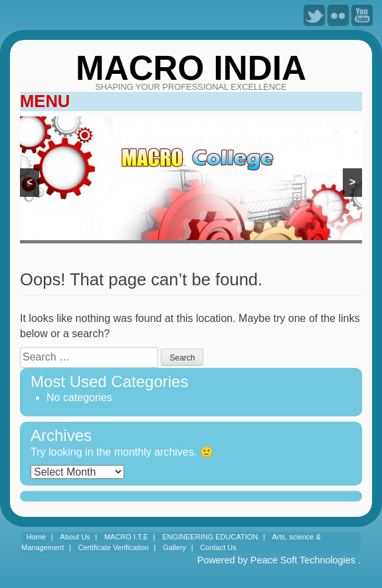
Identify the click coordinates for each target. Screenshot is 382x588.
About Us (75, 537)
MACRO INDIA (191, 68)
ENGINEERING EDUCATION (210, 537)
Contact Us (218, 547)
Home (36, 537)
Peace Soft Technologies (303, 560)
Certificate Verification (114, 547)
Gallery (174, 547)
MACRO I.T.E (126, 537)
